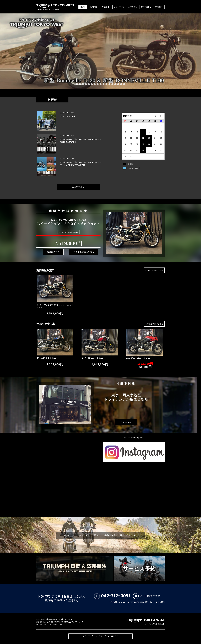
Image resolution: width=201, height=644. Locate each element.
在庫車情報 (133, 7)
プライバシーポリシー (55, 624)
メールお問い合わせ (146, 596)
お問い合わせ (146, 7)
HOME (83, 7)
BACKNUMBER (79, 185)
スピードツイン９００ (92, 356)
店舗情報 (106, 7)
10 (104, 84)
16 (121, 84)
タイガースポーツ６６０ (138, 356)
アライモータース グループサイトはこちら (100, 638)
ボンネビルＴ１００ (46, 356)
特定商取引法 (41, 624)
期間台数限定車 (72, 232)
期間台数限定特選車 (65, 209)
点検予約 (159, 7)
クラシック (63, 232)
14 (115, 84)
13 (112, 84)
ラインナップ (119, 7)
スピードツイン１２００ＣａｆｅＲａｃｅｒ (55, 304)
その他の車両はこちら (79, 250)
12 (109, 84)
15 (118, 84)
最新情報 (93, 7)
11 (106, 84)
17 (124, 84)
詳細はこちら (52, 256)
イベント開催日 (134, 168)
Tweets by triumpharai (134, 437)
